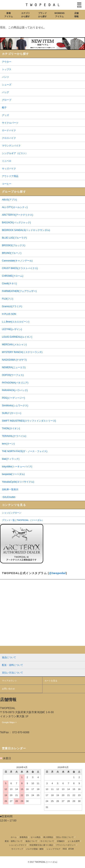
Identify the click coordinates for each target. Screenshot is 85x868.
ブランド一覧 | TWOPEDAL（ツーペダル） (23, 520)
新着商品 (24, 837)
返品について (31, 841)
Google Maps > (9, 722)
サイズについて (47, 841)
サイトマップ (17, 849)
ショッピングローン (12, 513)
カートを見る (51, 681)
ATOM (71, 849)
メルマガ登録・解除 (35, 849)
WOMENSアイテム (59, 15)
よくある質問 (74, 841)
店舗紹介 (61, 841)
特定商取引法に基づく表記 (41, 845)
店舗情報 (76, 15)
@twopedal (57, 573)
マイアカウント (9, 681)
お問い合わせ (8, 689)
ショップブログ (53, 849)
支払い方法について (65, 837)
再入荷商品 (48, 837)
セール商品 (35, 837)
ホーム (14, 837)
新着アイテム (9, 15)
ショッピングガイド (18, 845)
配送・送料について (14, 841)
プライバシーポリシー (66, 845)
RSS (65, 849)
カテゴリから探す (26, 15)
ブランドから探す (42, 15)
